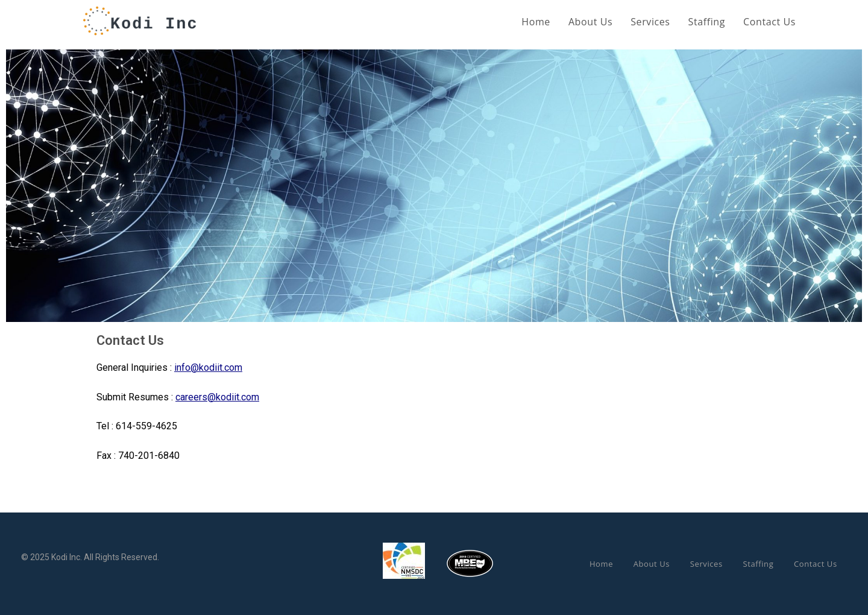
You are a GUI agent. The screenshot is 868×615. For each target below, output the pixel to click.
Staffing (758, 564)
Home (601, 564)
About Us (652, 564)
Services (706, 564)
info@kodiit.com (208, 367)
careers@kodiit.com (217, 397)
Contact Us (816, 564)
